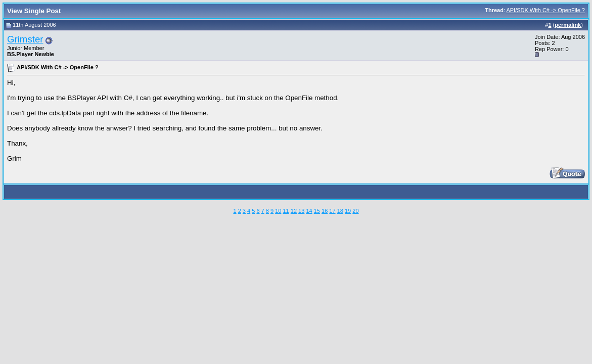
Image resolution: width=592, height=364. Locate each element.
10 (278, 211)
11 (286, 211)
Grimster (25, 39)
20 (355, 211)
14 (309, 211)
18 (340, 211)
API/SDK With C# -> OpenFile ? (545, 10)
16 (325, 211)
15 (317, 211)
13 (301, 211)
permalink (568, 25)
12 (294, 211)
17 (332, 211)
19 (348, 211)
